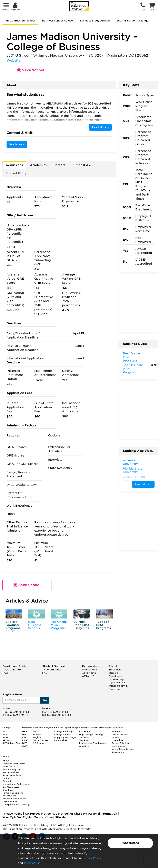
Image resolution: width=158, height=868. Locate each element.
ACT (5, 734)
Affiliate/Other (91, 676)
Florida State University (133, 470)
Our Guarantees (11, 787)
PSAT (5, 737)
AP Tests (7, 740)
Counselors (118, 752)
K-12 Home (85, 731)
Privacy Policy (92, 858)
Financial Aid (61, 740)
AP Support (39, 743)
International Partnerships (16, 784)
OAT (25, 746)
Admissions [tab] (14, 165)
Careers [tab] (59, 165)
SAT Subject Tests (12, 743)
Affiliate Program (12, 769)
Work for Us (9, 766)
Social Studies (40, 740)
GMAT (25, 734)
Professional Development (93, 743)
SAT (5, 731)
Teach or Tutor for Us (14, 763)
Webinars (117, 731)
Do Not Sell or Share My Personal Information (85, 814)
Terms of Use (32, 863)
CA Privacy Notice (38, 814)
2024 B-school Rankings (132, 21)
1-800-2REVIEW (12, 670)
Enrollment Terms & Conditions (115, 673)
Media (6, 778)
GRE (25, 731)
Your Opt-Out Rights (17, 817)
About (6, 761)
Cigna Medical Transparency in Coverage (118, 686)
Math (36, 731)
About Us (84, 746)
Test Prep (84, 740)
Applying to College (65, 737)
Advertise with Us (12, 775)
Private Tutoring (120, 743)
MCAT (25, 740)
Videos (115, 737)
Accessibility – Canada (14, 798)
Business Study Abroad (95, 21)
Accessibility (116, 679)
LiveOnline (117, 740)
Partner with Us (11, 772)
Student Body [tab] (16, 173)
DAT (24, 743)
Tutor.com (85, 737)
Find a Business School (20, 21)
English (37, 737)
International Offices (123, 749)
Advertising (89, 673)
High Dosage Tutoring (91, 734)
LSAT (25, 737)
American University (130, 462)
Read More (100, 127)
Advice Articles (120, 734)
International (90, 670)
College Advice (62, 734)
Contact (7, 781)
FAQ (5, 673)
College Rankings (63, 731)
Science (37, 734)
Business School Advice (57, 21)
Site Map (61, 817)
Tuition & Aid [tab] (82, 165)
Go (45, 700)
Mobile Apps (118, 746)
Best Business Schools (35, 625)
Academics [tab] (38, 165)
